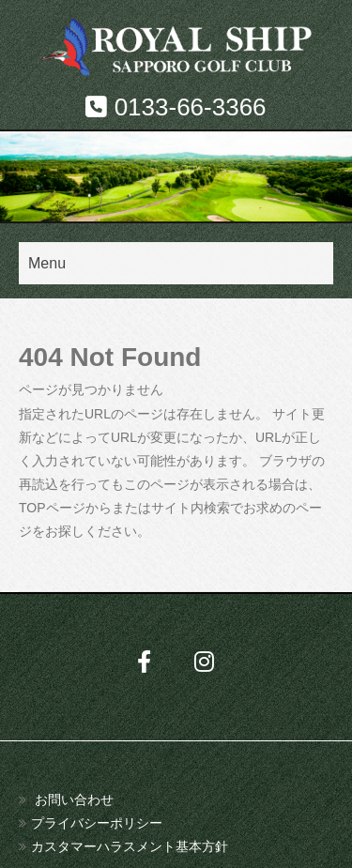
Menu (47, 263)
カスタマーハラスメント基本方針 (130, 846)
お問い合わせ (74, 799)
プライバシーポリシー (97, 823)
